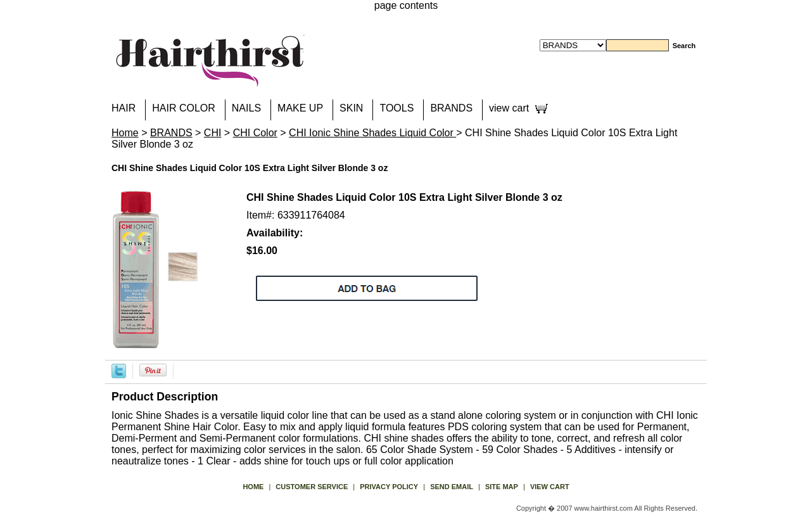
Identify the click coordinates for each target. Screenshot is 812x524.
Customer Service (312, 487)
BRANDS (451, 108)
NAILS (246, 108)
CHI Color (255, 133)
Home (125, 133)
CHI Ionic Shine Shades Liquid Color (372, 133)
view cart (509, 108)
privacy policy (389, 487)
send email (452, 487)
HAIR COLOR (184, 108)
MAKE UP (300, 108)
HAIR (124, 108)
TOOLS (396, 108)
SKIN (351, 108)
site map (502, 487)
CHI (213, 133)
